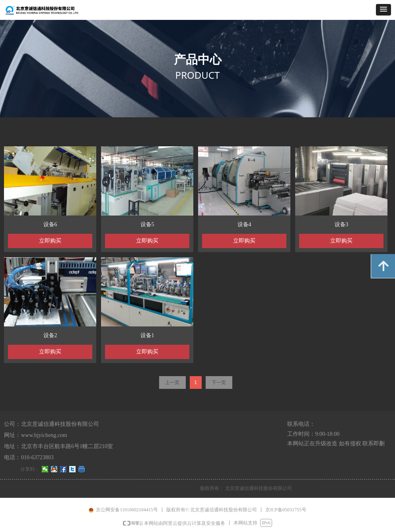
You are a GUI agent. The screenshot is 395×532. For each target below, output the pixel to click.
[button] (383, 10)
